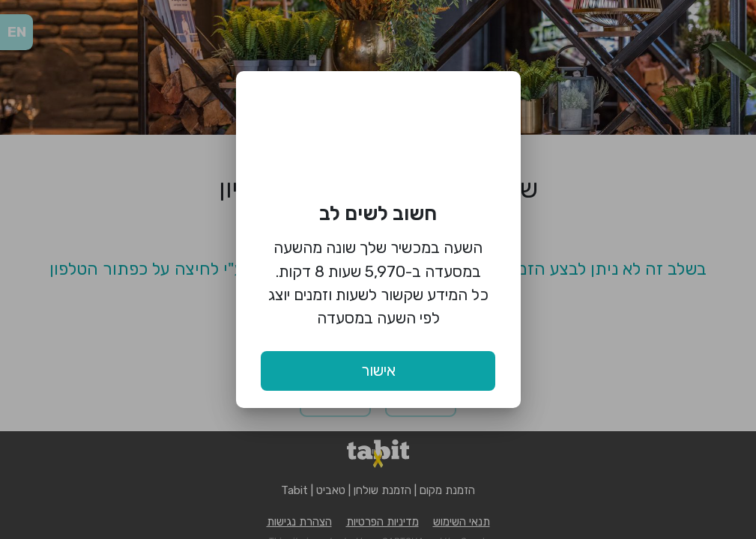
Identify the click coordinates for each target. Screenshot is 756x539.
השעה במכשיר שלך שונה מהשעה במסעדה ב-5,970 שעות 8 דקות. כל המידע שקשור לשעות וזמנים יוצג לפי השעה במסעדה (378, 283)
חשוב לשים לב (378, 213)
